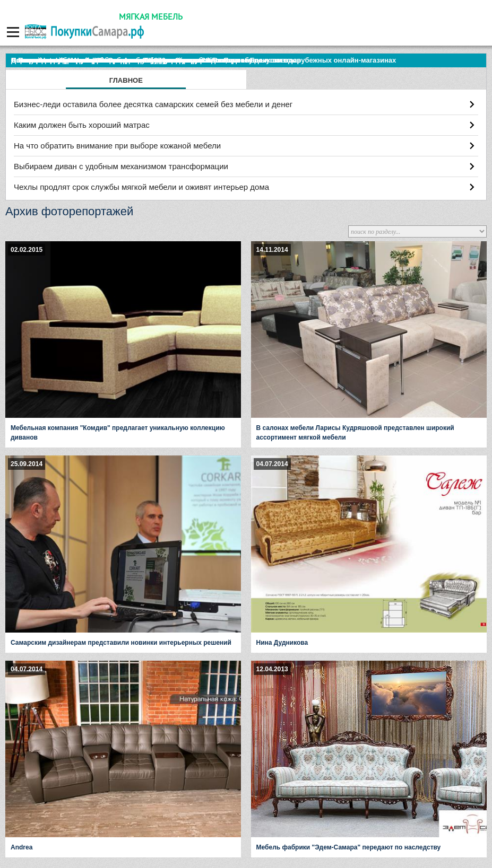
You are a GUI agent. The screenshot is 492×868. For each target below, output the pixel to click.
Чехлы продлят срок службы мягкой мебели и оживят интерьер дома (141, 187)
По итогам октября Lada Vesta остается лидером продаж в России (124, 60)
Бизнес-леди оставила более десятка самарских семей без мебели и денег (153, 104)
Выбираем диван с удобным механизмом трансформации (121, 166)
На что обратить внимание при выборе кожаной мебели (117, 146)
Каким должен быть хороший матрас (82, 125)
